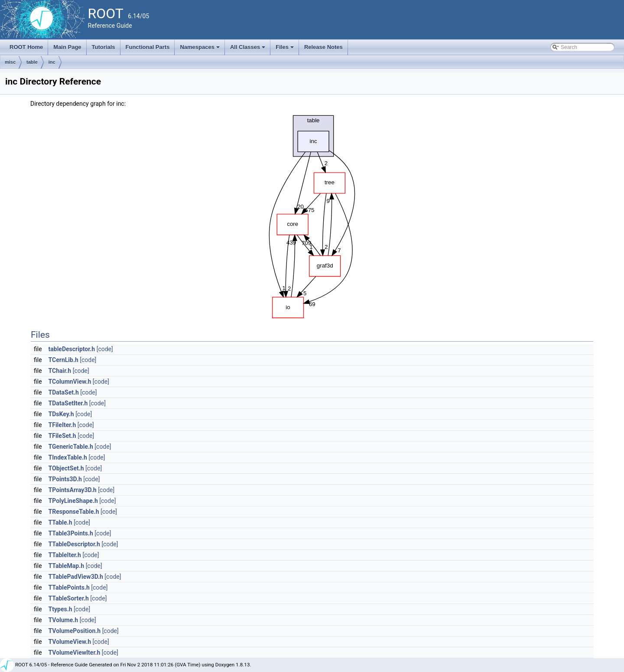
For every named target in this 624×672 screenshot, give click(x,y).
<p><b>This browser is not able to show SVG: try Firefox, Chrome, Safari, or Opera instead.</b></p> (312, 215)
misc (10, 62)
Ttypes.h (60, 609)
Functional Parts (148, 47)
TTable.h (60, 522)
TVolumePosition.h (75, 631)
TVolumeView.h (70, 642)
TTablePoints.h (69, 587)
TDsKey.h (61, 414)
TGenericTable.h (71, 447)
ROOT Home (26, 47)
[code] (105, 349)
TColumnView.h (70, 382)
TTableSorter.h (69, 598)
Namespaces (200, 49)
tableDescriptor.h (72, 349)
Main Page (67, 47)
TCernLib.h (63, 360)
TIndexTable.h (68, 457)
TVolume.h (63, 620)
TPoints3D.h (65, 479)
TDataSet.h (64, 392)
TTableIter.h (65, 555)
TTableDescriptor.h (74, 544)
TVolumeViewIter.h (75, 652)
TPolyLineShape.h (73, 501)
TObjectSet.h (66, 468)
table (32, 62)
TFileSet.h (62, 436)
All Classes (249, 49)
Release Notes (323, 47)
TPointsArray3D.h (73, 490)
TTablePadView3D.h (76, 577)
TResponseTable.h (74, 512)
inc (52, 62)
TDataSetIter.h (68, 403)
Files (285, 49)
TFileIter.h (62, 425)
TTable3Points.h (71, 533)
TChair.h (60, 371)
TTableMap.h (67, 566)
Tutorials (104, 47)
